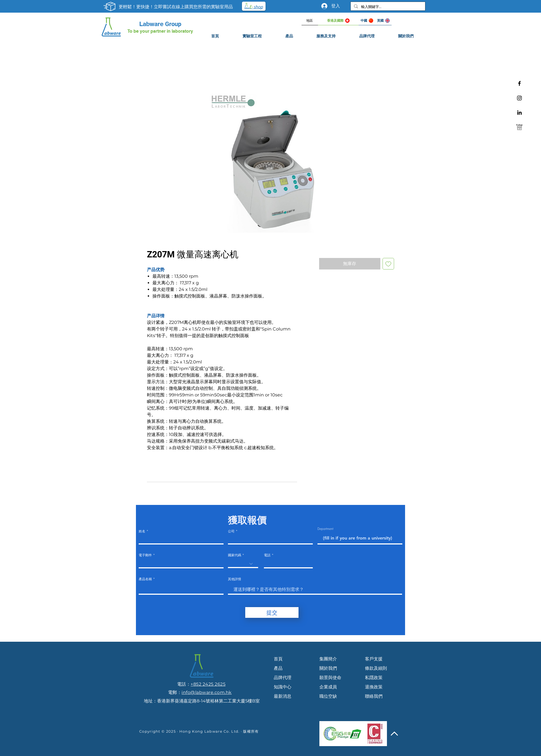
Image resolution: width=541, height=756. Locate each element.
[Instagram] (519, 98)
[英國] (383, 21)
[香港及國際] (338, 21)
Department (325, 529)
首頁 (278, 659)
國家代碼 (235, 555)
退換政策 (374, 687)
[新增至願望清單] (388, 264)
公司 (231, 531)
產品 (278, 668)
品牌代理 (283, 678)
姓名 (142, 531)
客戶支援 (374, 659)
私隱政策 (374, 678)
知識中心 (283, 687)
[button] (326, 36)
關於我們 (328, 668)
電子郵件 (145, 555)
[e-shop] (519, 127)
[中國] (367, 21)
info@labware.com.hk (207, 692)
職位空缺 (328, 696)
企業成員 (328, 687)
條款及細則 (376, 668)
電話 (267, 555)
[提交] (272, 612)
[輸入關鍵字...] (387, 7)
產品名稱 (145, 579)
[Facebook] (519, 83)
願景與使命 (330, 678)
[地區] (310, 21)
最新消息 (283, 696)
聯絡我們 (374, 696)
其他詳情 (235, 579)
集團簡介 (328, 659)
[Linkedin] (519, 112)
